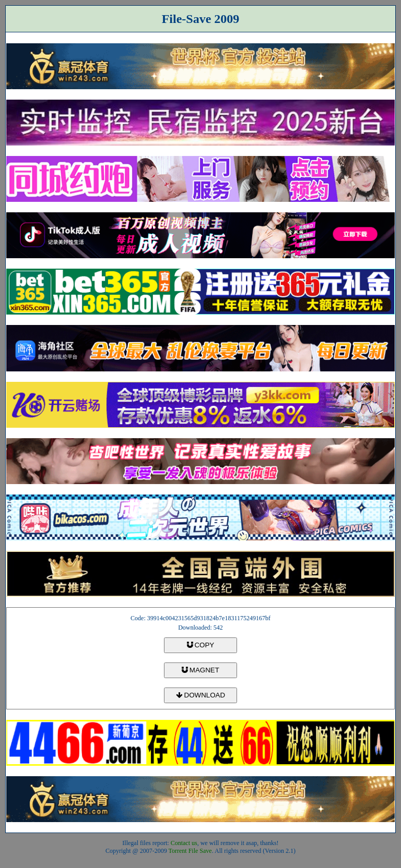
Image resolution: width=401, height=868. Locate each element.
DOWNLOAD (200, 695)
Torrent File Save (190, 851)
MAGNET (200, 670)
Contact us (184, 843)
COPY (200, 645)
